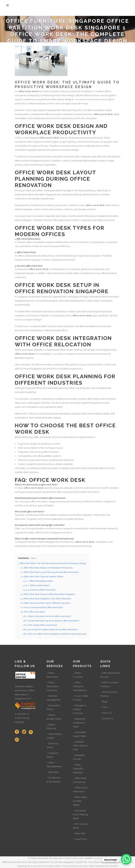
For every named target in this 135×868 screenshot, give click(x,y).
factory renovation (71, 403)
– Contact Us (107, 718)
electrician (40, 205)
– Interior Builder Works (54, 717)
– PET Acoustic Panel (81, 826)
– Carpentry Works (53, 755)
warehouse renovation (66, 399)
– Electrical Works (52, 745)
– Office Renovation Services (110, 675)
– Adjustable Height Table (79, 734)
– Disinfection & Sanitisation (54, 780)
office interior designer (63, 99)
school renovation (61, 414)
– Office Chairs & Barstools (80, 790)
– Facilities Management (54, 698)
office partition (91, 161)
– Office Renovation (52, 675)
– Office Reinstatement (54, 765)
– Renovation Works (53, 707)
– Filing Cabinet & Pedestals (78, 769)
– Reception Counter (79, 757)
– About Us (106, 713)
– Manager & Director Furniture (80, 709)
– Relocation (53, 772)
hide (33, 558)
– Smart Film (80, 839)
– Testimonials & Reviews (109, 694)
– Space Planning (51, 726)
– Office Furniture (78, 675)
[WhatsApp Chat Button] (126, 859)
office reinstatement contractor (96, 326)
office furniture (92, 95)
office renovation (96, 110)
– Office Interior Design (54, 736)
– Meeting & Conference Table (79, 723)
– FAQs (104, 707)
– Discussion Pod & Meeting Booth (81, 814)
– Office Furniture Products (109, 684)
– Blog (104, 702)
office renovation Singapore (42, 195)
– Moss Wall (79, 834)
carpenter (27, 209)
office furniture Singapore (28, 161)
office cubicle (25, 256)
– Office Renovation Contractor (52, 686)
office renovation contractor (59, 114)
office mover (66, 350)
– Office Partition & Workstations (80, 686)
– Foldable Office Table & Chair (80, 746)
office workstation (36, 242)
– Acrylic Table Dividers (81, 698)
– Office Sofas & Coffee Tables (80, 801)
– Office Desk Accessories (80, 780)
